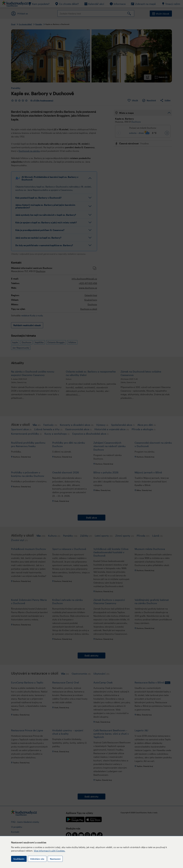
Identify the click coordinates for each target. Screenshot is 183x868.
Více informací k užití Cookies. (50, 851)
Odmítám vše (37, 859)
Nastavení (55, 859)
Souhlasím (19, 859)
